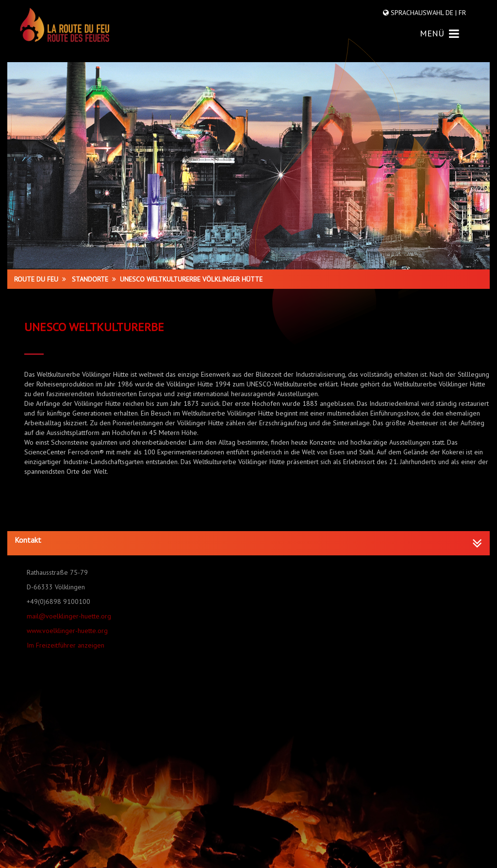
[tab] (248, 543)
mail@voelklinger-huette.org (69, 616)
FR (461, 13)
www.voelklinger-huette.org (67, 631)
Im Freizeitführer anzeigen (66, 645)
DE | (451, 13)
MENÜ (439, 33)
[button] (248, 540)
